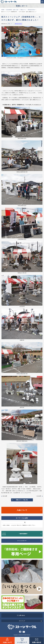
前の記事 (4, 496)
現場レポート (23, 10)
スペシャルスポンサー (22, 541)
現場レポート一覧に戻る (22, 500)
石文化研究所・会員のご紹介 (12, 10)
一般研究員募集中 (23, 534)
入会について (22, 510)
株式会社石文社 (32, 10)
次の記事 (40, 496)
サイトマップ (22, 621)
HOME (3, 10)
